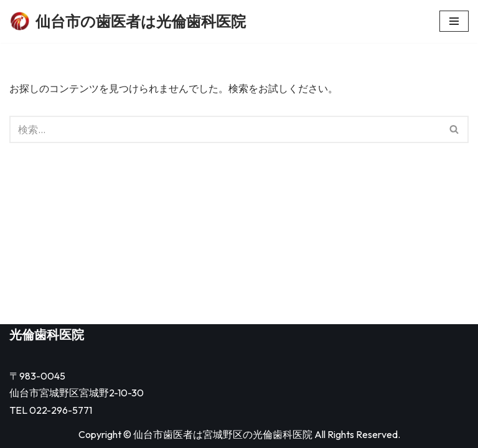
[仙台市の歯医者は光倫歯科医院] (128, 21)
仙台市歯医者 (163, 434)
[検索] (225, 129)
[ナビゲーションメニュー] (454, 21)
